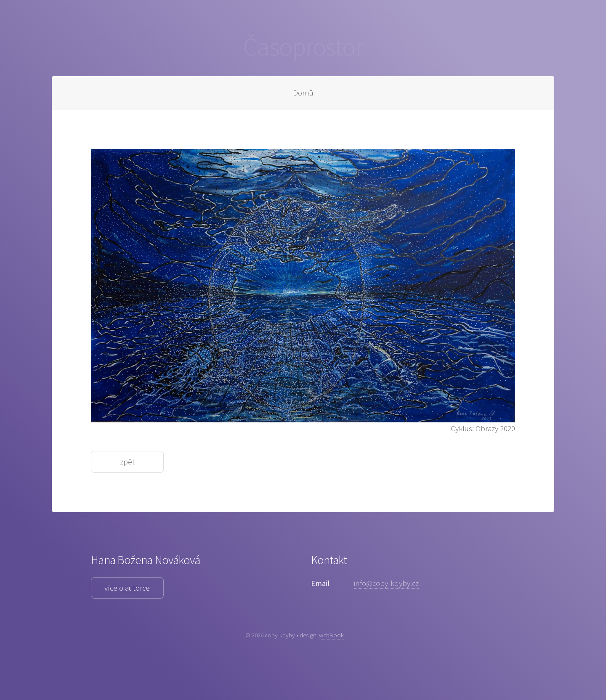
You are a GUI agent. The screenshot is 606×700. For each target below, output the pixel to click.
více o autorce (127, 588)
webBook (331, 635)
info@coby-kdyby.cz (386, 583)
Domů (303, 93)
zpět (127, 462)
